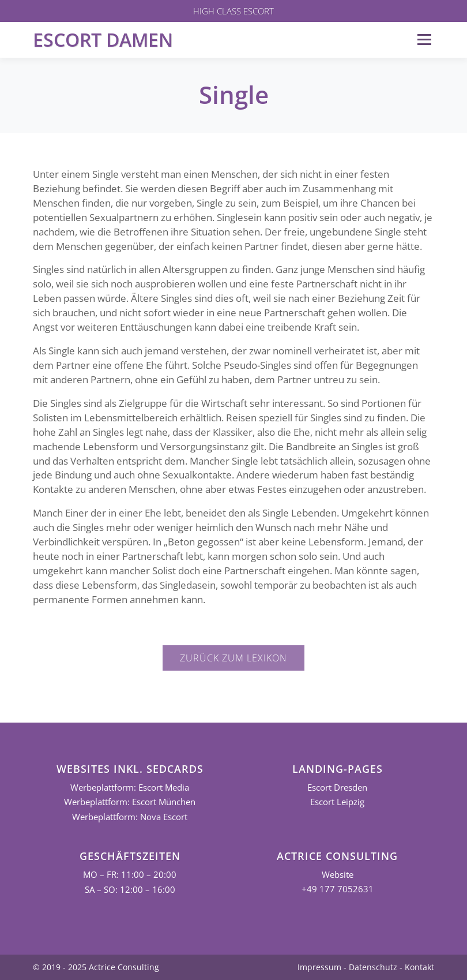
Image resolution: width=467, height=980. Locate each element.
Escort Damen (103, 40)
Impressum (319, 967)
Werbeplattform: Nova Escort (130, 817)
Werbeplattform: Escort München (130, 802)
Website (338, 875)
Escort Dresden (337, 788)
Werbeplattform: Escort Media (130, 788)
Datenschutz (373, 967)
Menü (424, 40)
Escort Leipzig (337, 802)
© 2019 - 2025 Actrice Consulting (96, 967)
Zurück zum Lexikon (233, 658)
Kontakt (419, 967)
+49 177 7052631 (338, 889)
